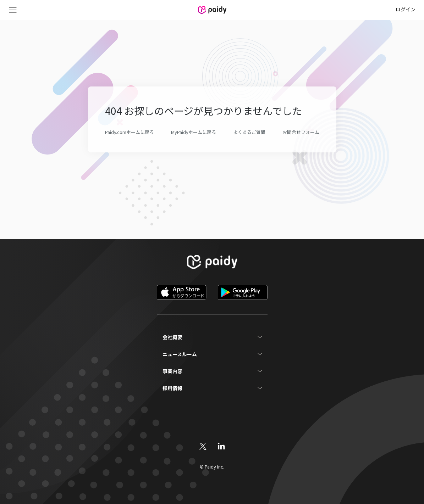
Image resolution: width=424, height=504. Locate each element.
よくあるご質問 (249, 132)
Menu (13, 10)
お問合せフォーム (301, 132)
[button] (212, 337)
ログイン (406, 9)
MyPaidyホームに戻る (194, 132)
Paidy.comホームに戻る (130, 132)
